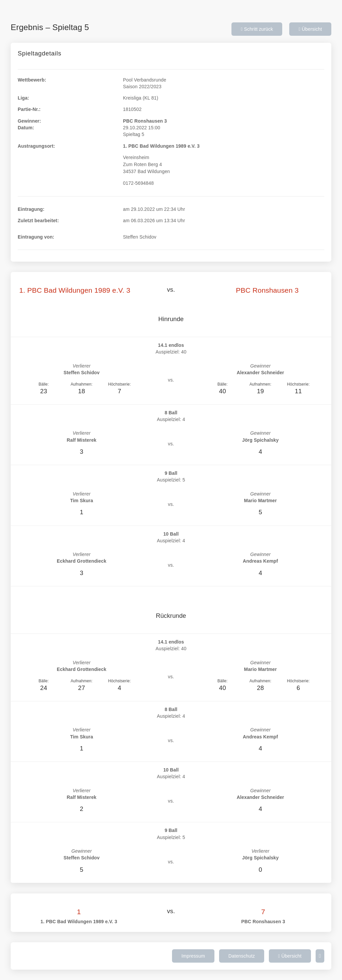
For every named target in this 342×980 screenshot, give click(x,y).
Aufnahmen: (81, 384)
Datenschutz (242, 956)
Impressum (193, 956)
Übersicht (310, 29)
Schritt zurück (257, 29)
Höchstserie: (120, 384)
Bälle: (44, 384)
